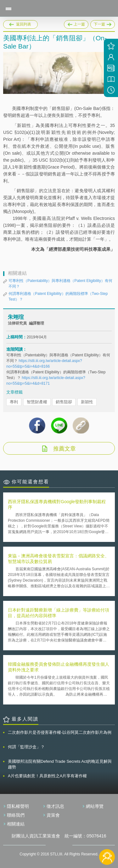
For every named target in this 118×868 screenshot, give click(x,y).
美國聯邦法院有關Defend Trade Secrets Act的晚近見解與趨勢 (60, 764)
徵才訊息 (55, 806)
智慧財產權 (37, 402)
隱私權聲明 (18, 806)
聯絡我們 (16, 815)
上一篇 (76, 23)
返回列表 (24, 24)
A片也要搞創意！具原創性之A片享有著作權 (47, 776)
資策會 (53, 815)
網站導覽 (95, 806)
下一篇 (103, 23)
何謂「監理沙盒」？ (26, 747)
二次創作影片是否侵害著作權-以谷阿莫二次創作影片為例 (60, 732)
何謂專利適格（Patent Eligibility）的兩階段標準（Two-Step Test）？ (58, 296)
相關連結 (16, 824)
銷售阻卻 (64, 402)
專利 (14, 402)
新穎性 (87, 402)
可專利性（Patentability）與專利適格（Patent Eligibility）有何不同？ (60, 284)
